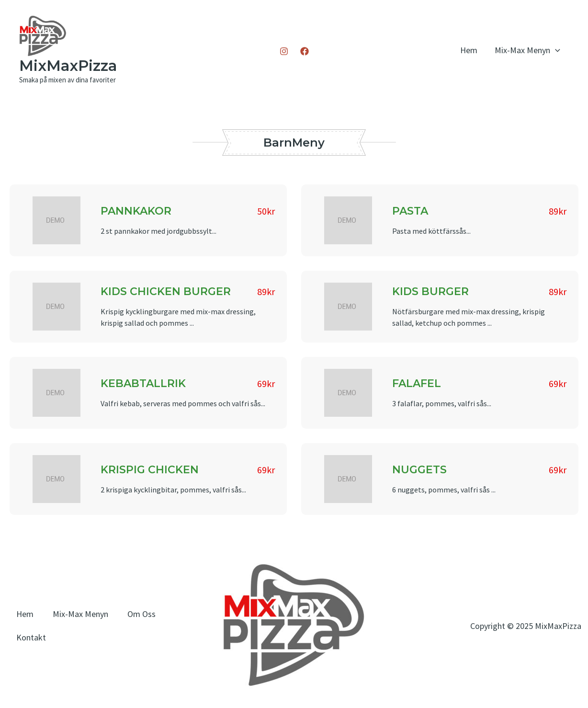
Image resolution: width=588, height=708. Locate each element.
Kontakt (31, 637)
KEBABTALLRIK (143, 383)
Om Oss (141, 614)
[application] (555, 50)
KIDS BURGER (430, 291)
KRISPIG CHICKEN (150, 470)
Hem (469, 50)
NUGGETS (419, 470)
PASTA (410, 211)
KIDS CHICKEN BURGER (166, 291)
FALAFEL (417, 383)
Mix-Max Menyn (527, 50)
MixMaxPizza (68, 66)
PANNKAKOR (136, 211)
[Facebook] (305, 51)
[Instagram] (284, 51)
